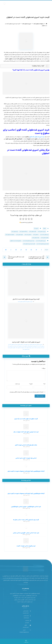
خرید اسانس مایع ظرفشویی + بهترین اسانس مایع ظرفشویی (26, 506)
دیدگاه (44, 368)
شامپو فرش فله (30, 346)
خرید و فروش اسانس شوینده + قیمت (26, 546)
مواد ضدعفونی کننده (36, 237)
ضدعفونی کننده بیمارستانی (18, 346)
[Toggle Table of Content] (46, 66)
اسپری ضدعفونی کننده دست (41, 240)
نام (44, 384)
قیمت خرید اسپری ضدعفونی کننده (29, 243)
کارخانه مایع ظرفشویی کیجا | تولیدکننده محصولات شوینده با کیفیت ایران (26, 471)
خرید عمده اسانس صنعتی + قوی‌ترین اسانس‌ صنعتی (26, 533)
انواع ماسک (26, 344)
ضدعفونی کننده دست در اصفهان (16, 240)
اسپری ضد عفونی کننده (42, 231)
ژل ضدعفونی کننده (15, 231)
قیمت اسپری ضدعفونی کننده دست (43, 243)
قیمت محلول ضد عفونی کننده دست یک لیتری (26, 419)
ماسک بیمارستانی (40, 347)
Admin (45, 228)
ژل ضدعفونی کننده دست (44, 234)
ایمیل (31, 384)
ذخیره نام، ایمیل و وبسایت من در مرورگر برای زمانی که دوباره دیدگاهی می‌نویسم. (27, 392)
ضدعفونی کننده (36, 234)
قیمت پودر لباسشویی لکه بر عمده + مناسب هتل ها (26, 519)
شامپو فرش (35, 346)
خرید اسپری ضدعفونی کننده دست (29, 240)
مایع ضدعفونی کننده (19, 234)
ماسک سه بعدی (34, 347)
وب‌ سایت (17, 384)
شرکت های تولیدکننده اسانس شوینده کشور (26, 445)
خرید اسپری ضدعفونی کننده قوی (37, 137)
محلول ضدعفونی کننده (45, 237)
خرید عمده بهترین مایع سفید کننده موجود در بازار (26, 432)
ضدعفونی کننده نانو (28, 234)
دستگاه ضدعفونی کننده (23, 231)
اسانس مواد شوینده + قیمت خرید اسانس (26, 458)
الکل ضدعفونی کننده (33, 231)
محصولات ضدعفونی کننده (10, 234)
